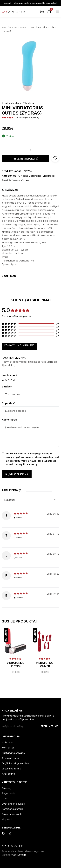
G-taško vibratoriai (12, 103)
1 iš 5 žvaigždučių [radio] (3, 380)
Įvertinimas (9, 375)
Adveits (22, 855)
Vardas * (7, 387)
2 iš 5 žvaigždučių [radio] (4, 380)
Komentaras (9, 420)
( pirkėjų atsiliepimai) (28, 118)
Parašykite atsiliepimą (19, 345)
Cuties (25, 180)
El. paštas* (8, 403)
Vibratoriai (29, 103)
